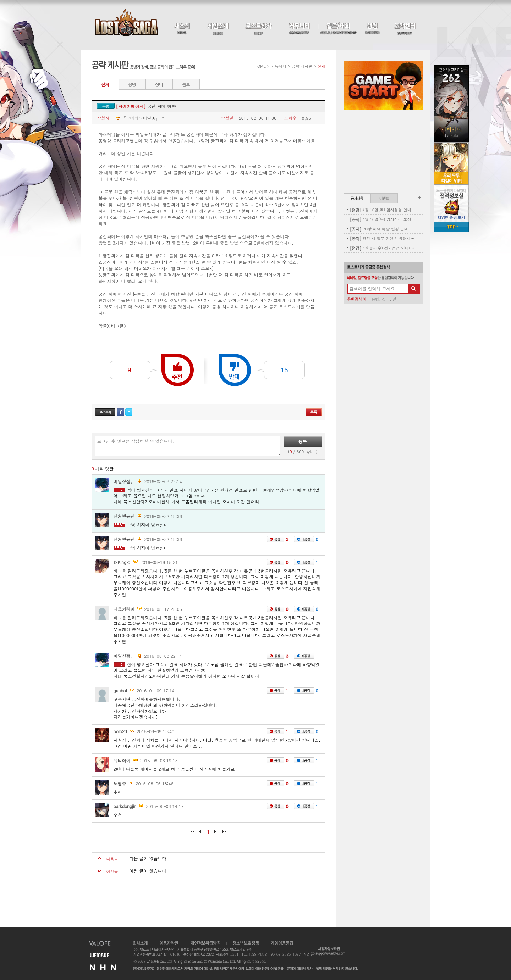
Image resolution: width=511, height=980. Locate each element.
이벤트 (384, 198)
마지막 (222, 834)
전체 (105, 84)
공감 (276, 539)
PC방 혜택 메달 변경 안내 (379, 229)
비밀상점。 (124, 481)
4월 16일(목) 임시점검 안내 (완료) (383, 210)
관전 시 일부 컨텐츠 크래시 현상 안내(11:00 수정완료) (383, 238)
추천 (178, 370)
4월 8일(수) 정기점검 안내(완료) (383, 248)
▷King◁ (122, 562)
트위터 (129, 412)
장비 (159, 84)
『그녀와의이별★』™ (139, 118)
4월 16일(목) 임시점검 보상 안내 (383, 219)
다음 (215, 834)
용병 (132, 84)
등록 (303, 441)
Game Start (383, 85)
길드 (396, 299)
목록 (314, 412)
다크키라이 (124, 609)
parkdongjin (125, 806)
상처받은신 (124, 516)
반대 (235, 370)
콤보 (186, 84)
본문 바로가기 (0, 0)
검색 (414, 289)
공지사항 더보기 (420, 197)
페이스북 (121, 412)
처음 (194, 834)
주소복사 (105, 412)
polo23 (120, 731)
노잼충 (120, 783)
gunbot (120, 691)
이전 (202, 834)
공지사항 (357, 198)
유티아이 (122, 760)
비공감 (304, 539)
